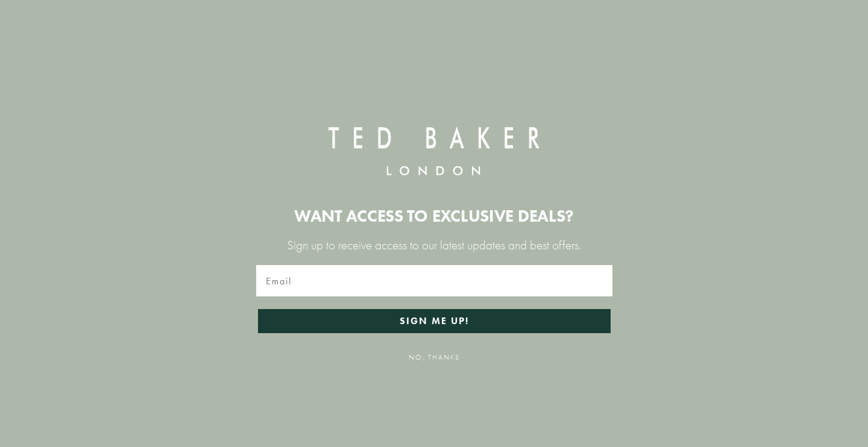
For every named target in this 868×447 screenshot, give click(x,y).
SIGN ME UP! (434, 321)
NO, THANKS (434, 357)
